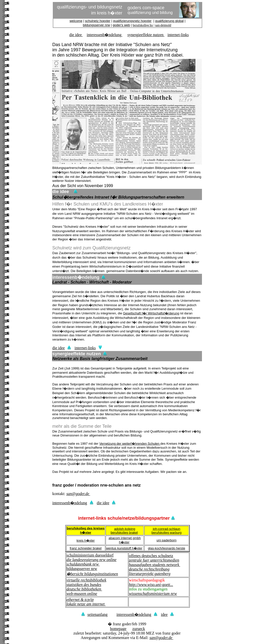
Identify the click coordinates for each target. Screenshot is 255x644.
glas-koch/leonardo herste (167, 548)
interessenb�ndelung (105, 35)
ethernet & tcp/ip (80, 600)
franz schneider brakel (86, 548)
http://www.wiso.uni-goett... (151, 585)
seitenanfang (94, 614)
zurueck (139, 629)
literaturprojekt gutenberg (150, 574)
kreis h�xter (86, 540)
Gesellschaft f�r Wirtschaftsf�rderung (151, 313)
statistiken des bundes (84, 585)
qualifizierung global (169, 21)
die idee (76, 35)
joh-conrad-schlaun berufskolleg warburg (166, 531)
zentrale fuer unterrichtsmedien (154, 560)
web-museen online (82, 594)
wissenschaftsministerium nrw (153, 594)
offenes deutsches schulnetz (151, 556)
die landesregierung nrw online (92, 560)
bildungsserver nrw (96, 25)
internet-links (178, 35)
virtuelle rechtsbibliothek (86, 580)
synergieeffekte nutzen (146, 35)
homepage (118, 629)
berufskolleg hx (143, 25)
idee (167, 614)
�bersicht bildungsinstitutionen (92, 574)
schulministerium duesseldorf (90, 555)
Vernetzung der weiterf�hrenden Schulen (130, 444)
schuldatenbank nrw (83, 564)
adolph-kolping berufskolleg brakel (124, 531)
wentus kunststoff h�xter (124, 548)
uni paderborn (167, 540)
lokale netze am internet (86, 604)
